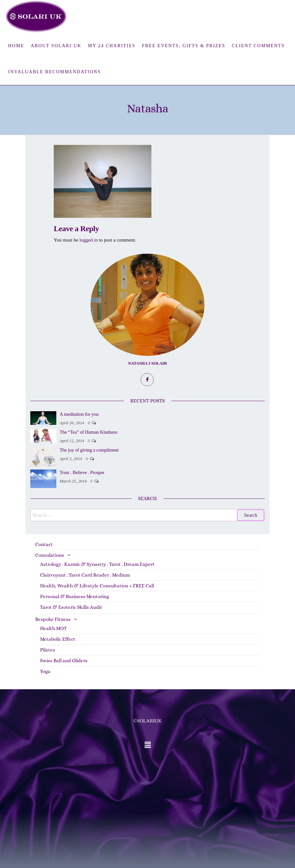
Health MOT (53, 628)
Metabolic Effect (58, 639)
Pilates (48, 650)
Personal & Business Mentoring (75, 596)
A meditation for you (79, 414)
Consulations (50, 555)
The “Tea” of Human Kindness (88, 432)
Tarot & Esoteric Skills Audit (71, 607)
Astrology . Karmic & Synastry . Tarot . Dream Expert (97, 564)
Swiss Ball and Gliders (64, 661)
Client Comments (258, 46)
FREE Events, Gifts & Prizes (184, 46)
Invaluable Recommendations (55, 72)
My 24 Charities (112, 46)
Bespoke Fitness (53, 619)
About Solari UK (56, 46)
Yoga (45, 671)
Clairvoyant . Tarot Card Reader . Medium (85, 575)
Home (16, 46)
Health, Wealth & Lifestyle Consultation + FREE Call (97, 586)
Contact (44, 544)
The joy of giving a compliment (89, 450)
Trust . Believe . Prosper (82, 472)
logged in (89, 240)
